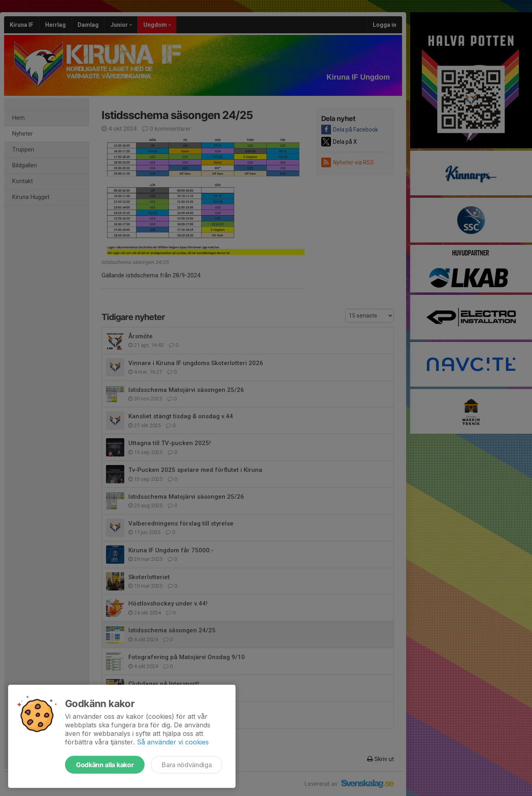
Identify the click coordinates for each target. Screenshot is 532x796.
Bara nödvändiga (187, 765)
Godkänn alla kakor (105, 765)
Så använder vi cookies (173, 742)
